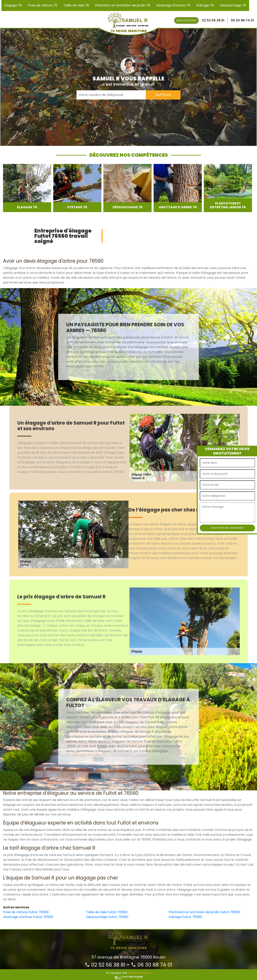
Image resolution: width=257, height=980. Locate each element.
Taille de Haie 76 (76, 5)
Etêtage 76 (205, 5)
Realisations (186, 20)
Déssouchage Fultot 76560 (107, 917)
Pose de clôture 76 (43, 5)
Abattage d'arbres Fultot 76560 (28, 917)
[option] (27, 188)
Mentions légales (141, 973)
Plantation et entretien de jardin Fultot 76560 (204, 912)
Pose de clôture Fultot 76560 (26, 912)
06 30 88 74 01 (152, 965)
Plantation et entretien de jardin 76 (123, 5)
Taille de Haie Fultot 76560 (107, 912)
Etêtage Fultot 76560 (185, 917)
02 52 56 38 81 (105, 965)
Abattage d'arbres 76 (173, 5)
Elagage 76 (13, 5)
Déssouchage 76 (233, 5)
